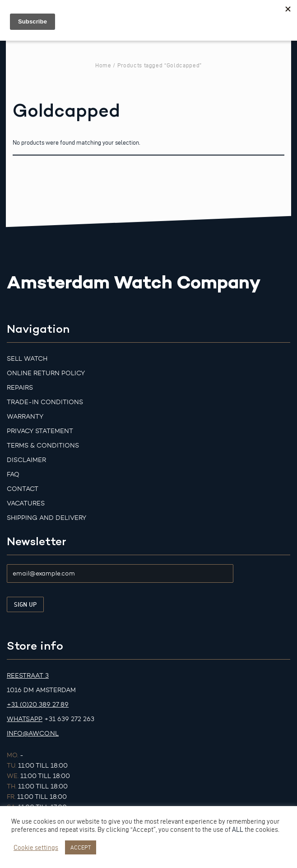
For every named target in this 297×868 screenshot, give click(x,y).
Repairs (20, 388)
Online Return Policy (46, 373)
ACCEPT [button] (81, 847)
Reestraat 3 (28, 676)
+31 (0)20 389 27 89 (38, 705)
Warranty (25, 417)
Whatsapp (25, 719)
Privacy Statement (40, 431)
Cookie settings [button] (36, 848)
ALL (238, 830)
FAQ (13, 474)
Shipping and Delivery (46, 518)
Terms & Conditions (43, 446)
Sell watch (27, 359)
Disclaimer (26, 460)
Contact (23, 489)
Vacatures (26, 503)
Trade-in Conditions (45, 402)
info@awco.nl (33, 734)
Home (103, 65)
